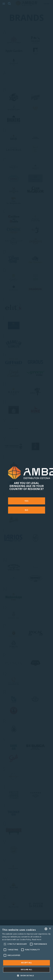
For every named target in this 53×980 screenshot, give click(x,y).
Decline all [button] (26, 970)
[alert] (26, 953)
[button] (26, 975)
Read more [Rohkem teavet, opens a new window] (37, 940)
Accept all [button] (27, 963)
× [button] (50, 929)
